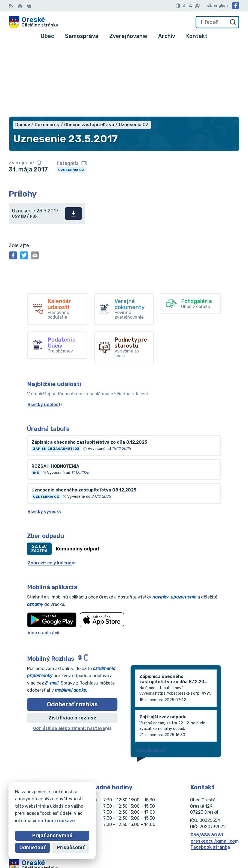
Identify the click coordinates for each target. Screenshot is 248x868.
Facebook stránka (210, 776)
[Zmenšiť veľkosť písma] (185, 6)
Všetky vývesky (45, 441)
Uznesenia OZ (71, 99)
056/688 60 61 (207, 764)
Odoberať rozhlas (72, 634)
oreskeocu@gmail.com (215, 770)
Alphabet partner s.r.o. (90, 808)
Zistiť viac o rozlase (72, 647)
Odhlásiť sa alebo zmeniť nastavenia (72, 658)
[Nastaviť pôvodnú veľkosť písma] (191, 6)
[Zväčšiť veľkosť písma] (198, 6)
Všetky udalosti (45, 334)
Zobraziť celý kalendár (52, 492)
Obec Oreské (58, 813)
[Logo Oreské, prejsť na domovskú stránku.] (33, 22)
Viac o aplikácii (43, 562)
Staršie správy (151, 679)
